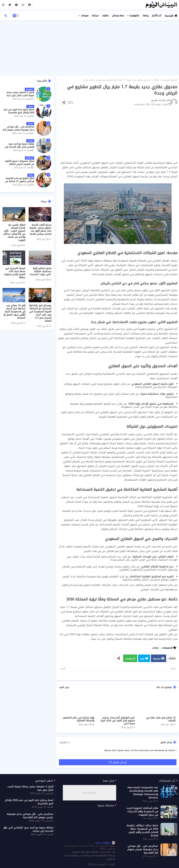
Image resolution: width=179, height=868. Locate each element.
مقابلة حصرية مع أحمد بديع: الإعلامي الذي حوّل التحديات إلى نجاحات (19, 147)
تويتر (142, 659)
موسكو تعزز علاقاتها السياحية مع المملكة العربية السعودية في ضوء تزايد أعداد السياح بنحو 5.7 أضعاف (40, 313)
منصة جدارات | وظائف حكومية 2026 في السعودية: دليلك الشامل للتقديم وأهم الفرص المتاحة (142, 831)
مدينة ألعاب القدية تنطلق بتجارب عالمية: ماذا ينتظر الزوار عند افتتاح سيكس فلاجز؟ (40, 230)
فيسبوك (157, 659)
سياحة (95, 16)
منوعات (85, 16)
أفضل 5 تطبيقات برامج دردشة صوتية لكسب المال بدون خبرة (20, 94)
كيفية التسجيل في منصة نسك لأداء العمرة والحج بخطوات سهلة (14, 273)
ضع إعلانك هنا (89, 793)
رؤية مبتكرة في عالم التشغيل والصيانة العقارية (79, 719)
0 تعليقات (64, 743)
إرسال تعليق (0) (118, 762)
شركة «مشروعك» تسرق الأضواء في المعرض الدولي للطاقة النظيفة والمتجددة (20, 164)
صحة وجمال (118, 16)
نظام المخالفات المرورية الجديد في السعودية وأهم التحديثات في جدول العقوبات (142, 812)
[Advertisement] (89, 47)
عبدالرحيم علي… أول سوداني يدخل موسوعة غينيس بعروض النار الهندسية (18, 130)
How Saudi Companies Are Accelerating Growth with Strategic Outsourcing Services (143, 793)
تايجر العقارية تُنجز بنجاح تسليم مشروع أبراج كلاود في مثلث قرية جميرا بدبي (118, 721)
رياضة (146, 16)
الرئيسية (169, 16)
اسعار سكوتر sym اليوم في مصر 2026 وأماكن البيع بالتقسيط (19, 111)
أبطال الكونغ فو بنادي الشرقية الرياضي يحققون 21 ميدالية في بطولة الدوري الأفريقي (20, 181)
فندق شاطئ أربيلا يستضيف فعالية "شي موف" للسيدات (40, 272)
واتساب (128, 659)
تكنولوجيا (134, 16)
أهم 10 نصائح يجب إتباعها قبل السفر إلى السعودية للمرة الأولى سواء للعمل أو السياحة (14, 312)
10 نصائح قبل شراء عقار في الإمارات (161, 719)
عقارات (105, 16)
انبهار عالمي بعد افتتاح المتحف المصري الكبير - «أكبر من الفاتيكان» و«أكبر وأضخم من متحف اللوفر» (14, 233)
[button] (6, 16)
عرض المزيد (64, 687)
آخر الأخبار (157, 16)
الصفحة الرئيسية (170, 80)
